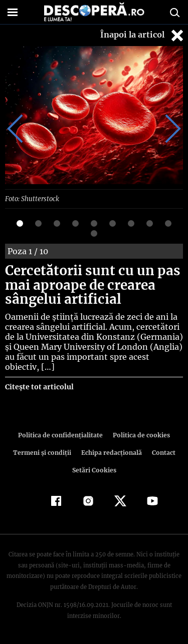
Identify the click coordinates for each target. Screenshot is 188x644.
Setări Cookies (94, 470)
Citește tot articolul (39, 386)
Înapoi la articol (143, 35)
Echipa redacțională (111, 452)
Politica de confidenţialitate (62, 435)
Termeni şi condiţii (43, 452)
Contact (162, 452)
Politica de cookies (140, 435)
